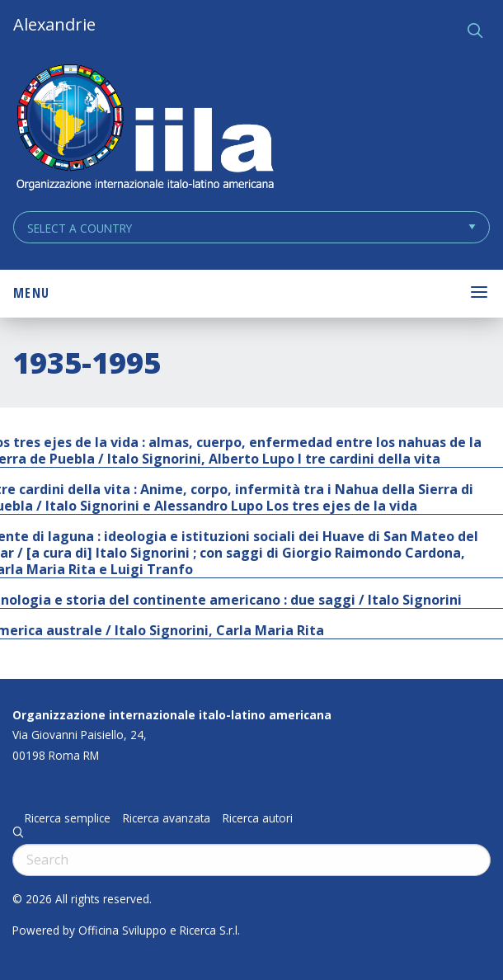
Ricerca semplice (68, 818)
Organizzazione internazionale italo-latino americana (172, 715)
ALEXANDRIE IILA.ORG (144, 129)
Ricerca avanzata (167, 818)
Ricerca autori (258, 818)
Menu (31, 293)
